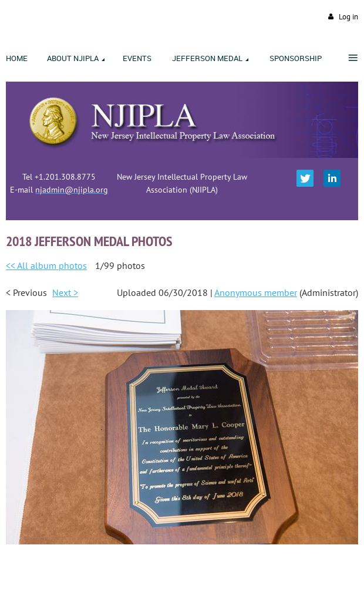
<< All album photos (46, 265)
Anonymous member (256, 292)
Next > (65, 292)
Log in (348, 17)
